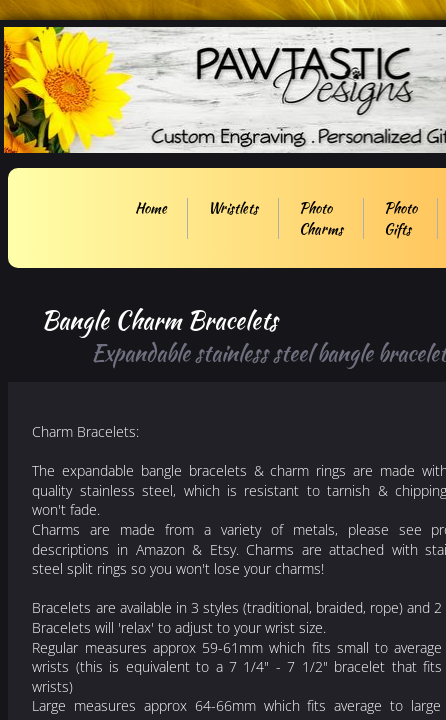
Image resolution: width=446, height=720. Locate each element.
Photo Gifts (400, 218)
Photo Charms (321, 218)
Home (151, 208)
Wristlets (233, 208)
